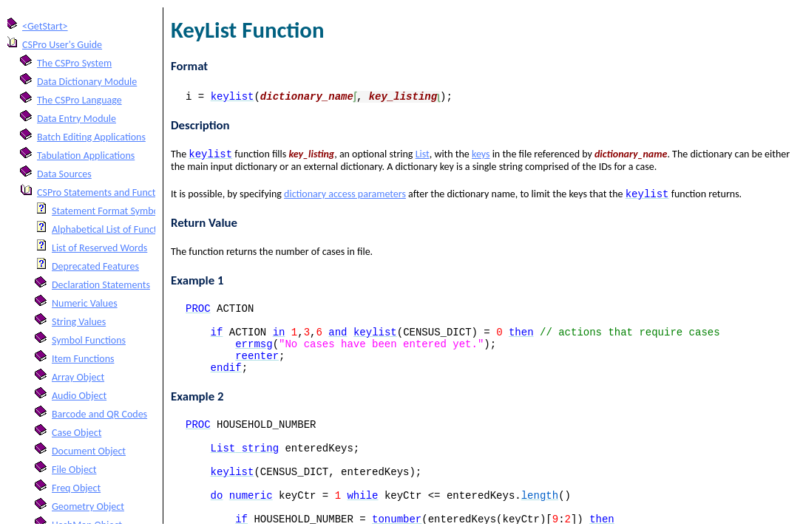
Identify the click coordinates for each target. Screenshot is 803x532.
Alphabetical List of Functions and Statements (147, 229)
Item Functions (83, 359)
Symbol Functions (89, 340)
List (423, 156)
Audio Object (79, 396)
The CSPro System (74, 63)
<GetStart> (45, 26)
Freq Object (76, 488)
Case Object (77, 433)
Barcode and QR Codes (99, 414)
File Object (74, 470)
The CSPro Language (79, 100)
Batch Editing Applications (91, 137)
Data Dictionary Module (87, 82)
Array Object (78, 377)
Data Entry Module (77, 119)
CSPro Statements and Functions (105, 192)
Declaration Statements (101, 285)
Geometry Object (88, 507)
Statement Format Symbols (109, 211)
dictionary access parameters (345, 197)
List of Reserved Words (99, 248)
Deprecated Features (95, 266)
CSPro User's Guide (62, 45)
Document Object (89, 451)
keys (481, 156)
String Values (79, 322)
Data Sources (64, 174)
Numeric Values (85, 303)
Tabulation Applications (86, 156)
